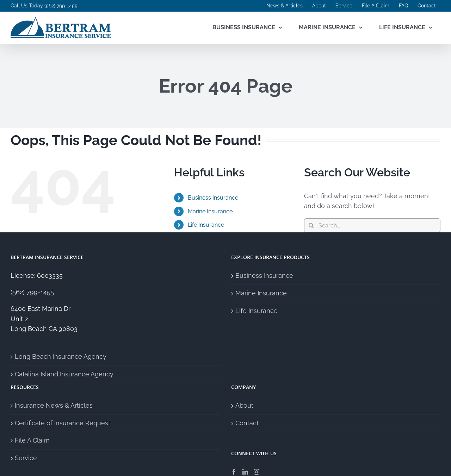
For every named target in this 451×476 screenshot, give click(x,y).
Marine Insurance (210, 211)
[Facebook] (234, 472)
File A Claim (32, 440)
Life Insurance (206, 225)
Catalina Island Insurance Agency (64, 374)
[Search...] (372, 225)
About (244, 405)
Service (26, 458)
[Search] (311, 225)
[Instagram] (257, 472)
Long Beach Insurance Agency (61, 356)
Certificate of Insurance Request (63, 423)
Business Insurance (213, 198)
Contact (247, 423)
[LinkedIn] (245, 472)
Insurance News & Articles (54, 405)
